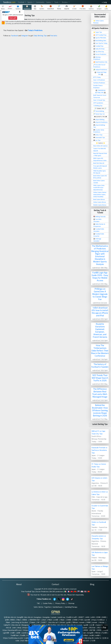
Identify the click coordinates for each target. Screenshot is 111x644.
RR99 (86, 630)
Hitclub (102, 622)
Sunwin (85, 628)
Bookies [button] (65, 2)
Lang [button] (105, 2)
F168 (81, 620)
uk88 (19, 633)
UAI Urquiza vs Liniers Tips (99, 479)
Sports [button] (30, 2)
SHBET (44, 622)
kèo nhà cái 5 (85, 641)
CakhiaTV (7, 625)
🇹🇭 (85, 591)
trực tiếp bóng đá (87, 638)
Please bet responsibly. (76, 595)
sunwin (54, 617)
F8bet (19, 620)
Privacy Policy (60, 603)
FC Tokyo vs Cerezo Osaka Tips (99, 465)
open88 (87, 620)
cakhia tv (28, 638)
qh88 (7, 620)
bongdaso (38, 617)
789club (75, 622)
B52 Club (101, 628)
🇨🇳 (75, 591)
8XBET (81, 617)
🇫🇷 (69, 591)
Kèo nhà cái (16, 625)
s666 (88, 617)
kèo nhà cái (29, 617)
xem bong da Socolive (20, 622)
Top (104, 627)
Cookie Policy (48, 603)
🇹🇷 (72, 591)
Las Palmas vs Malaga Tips (100, 568)
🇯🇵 (82, 591)
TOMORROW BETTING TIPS (100, 91)
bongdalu (46, 617)
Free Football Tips (28, 591)
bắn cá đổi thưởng (49, 625)
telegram (25, 36)
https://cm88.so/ (99, 620)
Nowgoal (25, 625)
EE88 (98, 617)
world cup (62, 617)
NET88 (93, 630)
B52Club (93, 628)
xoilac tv (98, 638)
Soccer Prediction (42, 591)
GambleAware (58, 607)
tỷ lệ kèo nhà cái (10, 617)
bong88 (20, 617)
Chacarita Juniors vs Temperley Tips (99, 537)
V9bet (86, 635)
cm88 (56, 620)
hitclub (63, 622)
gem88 (7, 633)
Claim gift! (13, 18)
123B (93, 641)
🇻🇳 (89, 591)
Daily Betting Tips (40, 36)
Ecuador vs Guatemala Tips (100, 507)
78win (62, 620)
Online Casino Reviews (99, 22)
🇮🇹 (65, 591)
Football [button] (21, 2)
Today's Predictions (35, 30)
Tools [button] (57, 2)
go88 (69, 622)
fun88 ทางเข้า (72, 617)
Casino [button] (49, 2)
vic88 (92, 635)
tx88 (13, 633)
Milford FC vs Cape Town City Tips (98, 432)
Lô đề (92, 625)
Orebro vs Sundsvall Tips (99, 523)
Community (40, 2)
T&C (38, 603)
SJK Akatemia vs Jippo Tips (100, 554)
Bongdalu (37, 625)
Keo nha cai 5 (54, 622)
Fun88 (104, 633)
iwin (14, 628)
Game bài (100, 625)
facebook (14, 36)
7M (38, 622)
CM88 (69, 620)
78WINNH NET (35, 620)
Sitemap (71, 603)
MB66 (13, 620)
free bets (54, 36)
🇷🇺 (79, 591)
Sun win (83, 633)
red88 (97, 635)
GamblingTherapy (71, 607)
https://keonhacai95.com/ (12, 630)
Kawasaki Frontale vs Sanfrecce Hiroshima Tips (99, 450)
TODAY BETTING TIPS (102, 73)
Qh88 (104, 617)
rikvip (19, 628)
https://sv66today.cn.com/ (13, 638)
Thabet (33, 622)
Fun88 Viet (15, 635)
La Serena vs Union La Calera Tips (100, 493)
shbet (44, 620)
